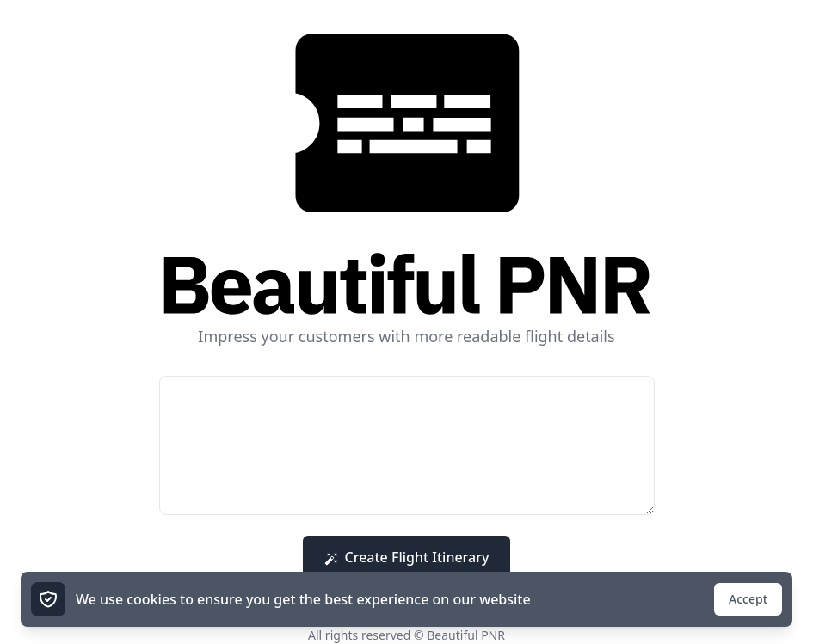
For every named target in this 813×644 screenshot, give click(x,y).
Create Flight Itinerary (407, 557)
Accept (748, 599)
